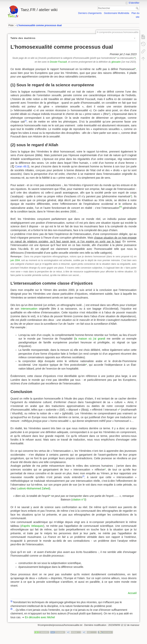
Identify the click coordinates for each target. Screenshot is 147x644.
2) (83, 476)
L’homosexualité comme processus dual (39, 25)
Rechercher (138, 8)
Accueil (132, 593)
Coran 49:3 (22, 166)
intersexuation (29, 309)
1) (26, 121)
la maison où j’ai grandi (90, 339)
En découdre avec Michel (40, 617)
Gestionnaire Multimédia (117, 13)
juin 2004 (15, 260)
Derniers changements (90, 13)
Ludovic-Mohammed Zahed (33, 488)
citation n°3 (79, 500)
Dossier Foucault (58, 62)
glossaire (116, 62)
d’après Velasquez (32, 526)
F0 (120, 207)
